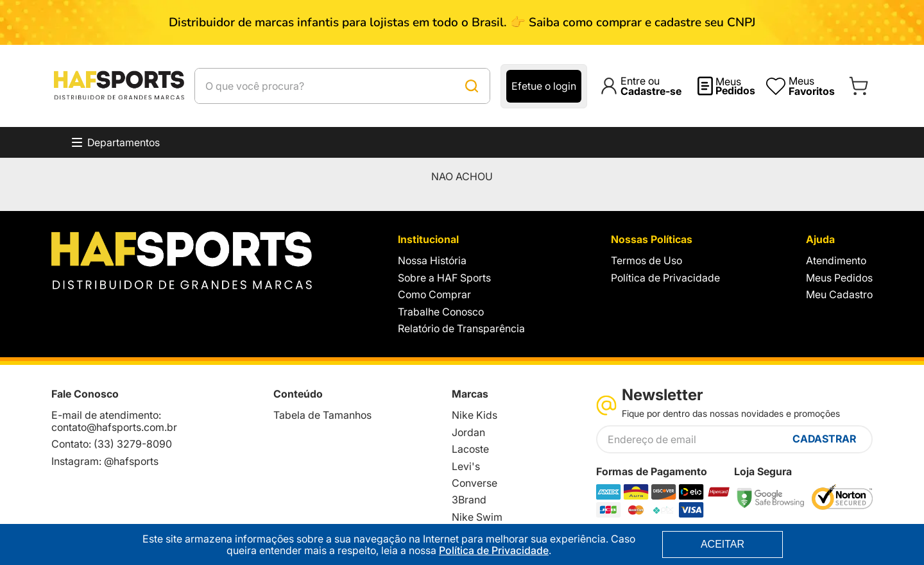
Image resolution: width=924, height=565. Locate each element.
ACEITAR (723, 544)
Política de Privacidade (494, 550)
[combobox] (374, 86)
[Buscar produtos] (536, 86)
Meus (735, 86)
